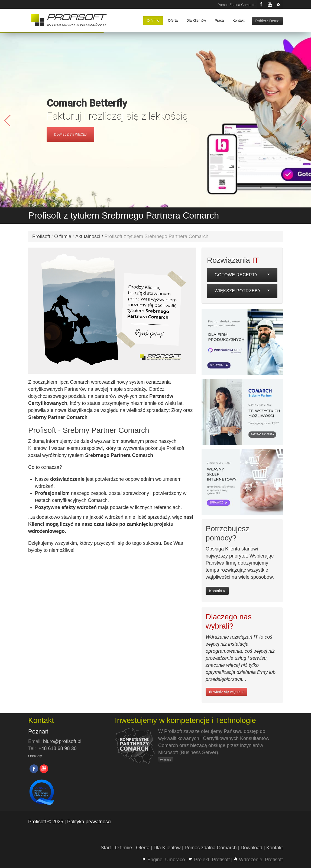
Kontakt (238, 20)
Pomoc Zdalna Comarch (237, 5)
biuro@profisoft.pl (62, 741)
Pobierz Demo (267, 21)
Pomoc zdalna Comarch (210, 848)
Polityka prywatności (89, 822)
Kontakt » (217, 591)
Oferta (173, 20)
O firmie (153, 20)
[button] (303, 121)
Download (251, 848)
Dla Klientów (196, 20)
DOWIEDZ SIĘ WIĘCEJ (70, 134)
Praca (219, 20)
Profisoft (41, 236)
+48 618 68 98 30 (58, 748)
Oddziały (35, 756)
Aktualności (88, 236)
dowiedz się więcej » (226, 692)
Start (106, 848)
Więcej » (166, 760)
